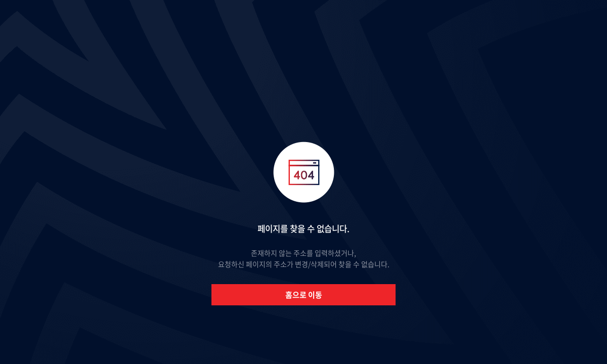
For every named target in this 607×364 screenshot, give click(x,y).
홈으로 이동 (304, 295)
